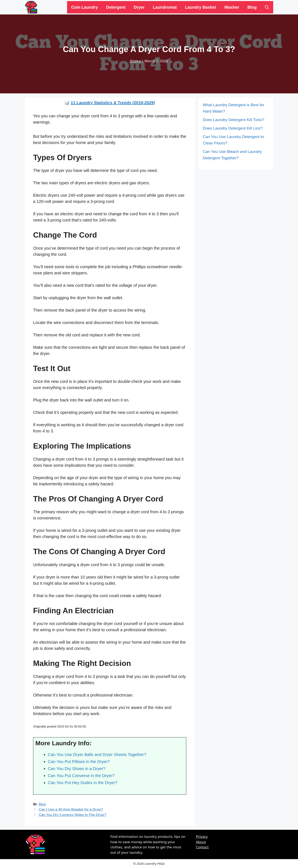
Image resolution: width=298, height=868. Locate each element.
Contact (202, 847)
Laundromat (165, 7)
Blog (252, 7)
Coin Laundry (85, 7)
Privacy (202, 836)
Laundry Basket (201, 7)
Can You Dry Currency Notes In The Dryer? (73, 815)
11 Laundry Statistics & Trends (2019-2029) (113, 103)
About (201, 842)
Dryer (139, 7)
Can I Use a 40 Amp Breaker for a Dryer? (71, 809)
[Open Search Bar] (267, 7)
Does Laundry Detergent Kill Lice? (233, 128)
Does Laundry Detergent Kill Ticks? (234, 120)
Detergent (116, 7)
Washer (232, 7)
